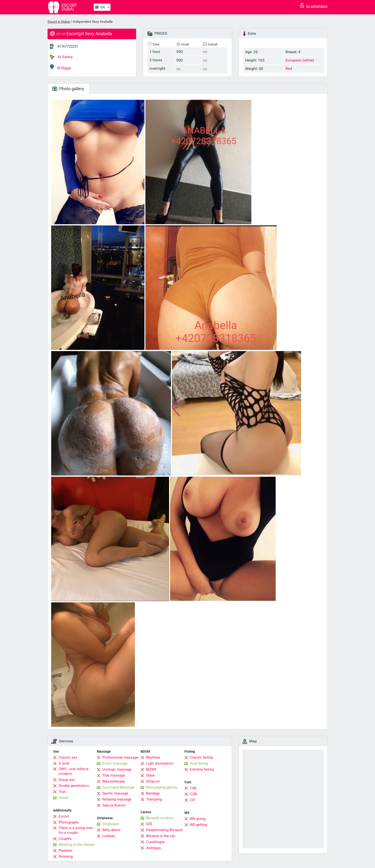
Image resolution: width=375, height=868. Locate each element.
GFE (149, 824)
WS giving (198, 819)
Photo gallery (68, 89)
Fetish (63, 798)
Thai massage (114, 775)
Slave (150, 775)
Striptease (110, 824)
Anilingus (154, 848)
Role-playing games (162, 787)
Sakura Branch (114, 805)
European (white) (300, 60)
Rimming (66, 857)
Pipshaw (65, 851)
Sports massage (115, 793)
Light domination (160, 763)
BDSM (151, 769)
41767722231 (68, 46)
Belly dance (111, 830)
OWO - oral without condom (74, 771)
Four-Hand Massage (118, 787)
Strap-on (153, 781)
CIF (193, 800)
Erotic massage (115, 763)
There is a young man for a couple (76, 830)
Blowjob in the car (160, 836)
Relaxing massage (117, 799)
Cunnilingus (155, 842)
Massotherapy (114, 781)
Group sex (67, 780)
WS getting (199, 825)
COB (193, 794)
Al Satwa (61, 57)
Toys (62, 792)
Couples (65, 839)
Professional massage (120, 757)
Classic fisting (201, 757)
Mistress (153, 757)
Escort (64, 816)
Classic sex (68, 757)
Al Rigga (61, 67)
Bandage (153, 793)
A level (64, 763)
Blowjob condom (160, 818)
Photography (69, 822)
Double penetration (74, 786)
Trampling (154, 799)
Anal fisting (199, 763)
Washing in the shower (77, 845)
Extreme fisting (202, 769)
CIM (193, 788)
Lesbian (109, 836)
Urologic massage (117, 769)
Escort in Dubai (59, 22)
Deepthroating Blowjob (164, 830)
